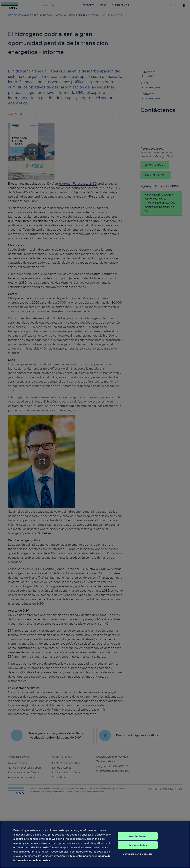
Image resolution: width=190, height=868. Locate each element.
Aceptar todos (138, 841)
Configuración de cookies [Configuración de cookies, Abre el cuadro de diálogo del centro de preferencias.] (138, 859)
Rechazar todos (138, 850)
